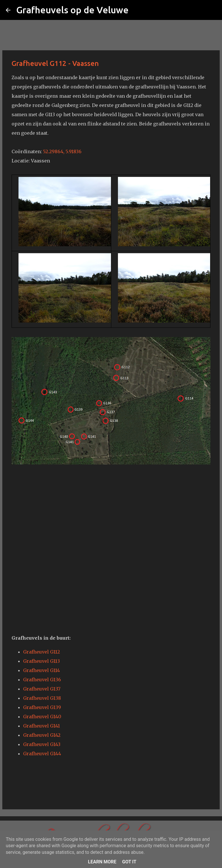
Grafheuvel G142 (42, 735)
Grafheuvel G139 (42, 707)
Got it (129, 862)
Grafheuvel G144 (42, 754)
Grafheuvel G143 (42, 744)
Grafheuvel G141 (41, 726)
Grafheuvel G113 (41, 661)
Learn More (102, 862)
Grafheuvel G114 (41, 670)
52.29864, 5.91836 (62, 151)
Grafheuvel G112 (41, 652)
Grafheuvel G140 (42, 717)
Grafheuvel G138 (42, 698)
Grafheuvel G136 (42, 680)
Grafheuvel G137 (42, 689)
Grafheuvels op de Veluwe (72, 10)
